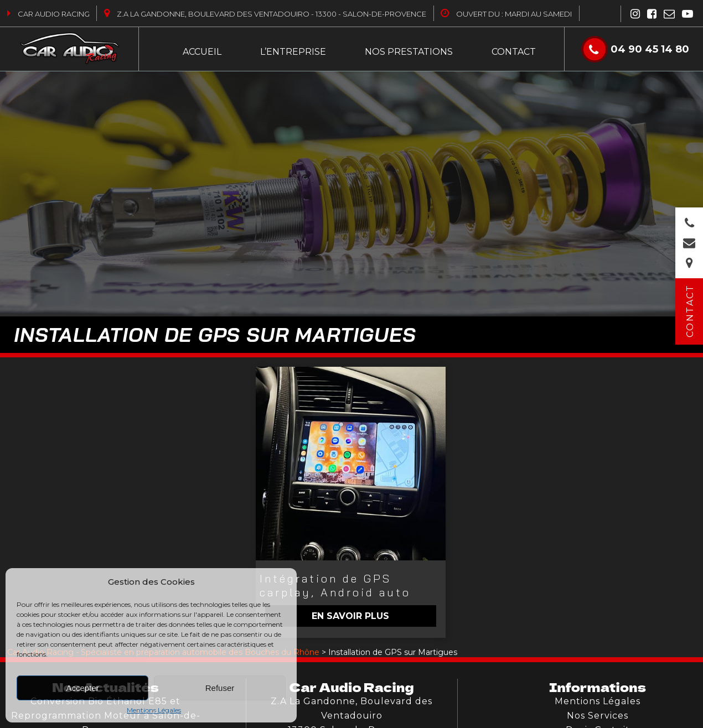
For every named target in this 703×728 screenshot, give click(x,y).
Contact (514, 52)
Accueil (202, 52)
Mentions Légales (154, 710)
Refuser (220, 688)
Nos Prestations (409, 52)
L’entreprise (293, 52)
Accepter (82, 688)
